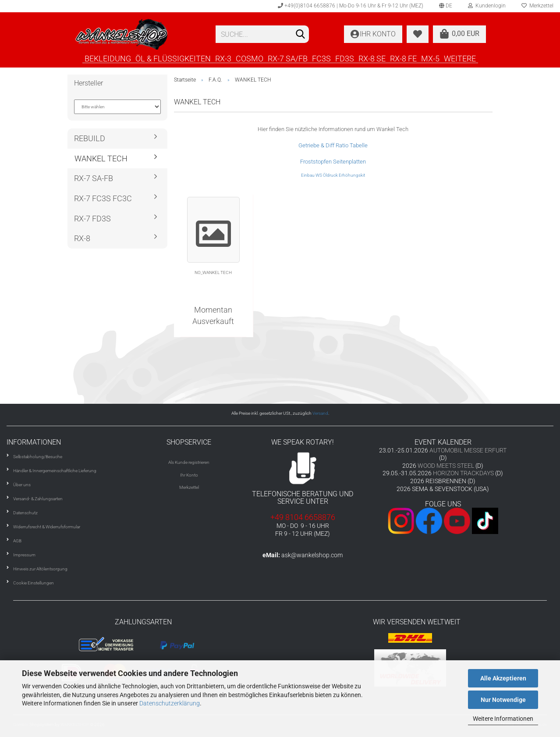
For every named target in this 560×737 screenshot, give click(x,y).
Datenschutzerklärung (170, 703)
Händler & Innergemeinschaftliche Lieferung (55, 471)
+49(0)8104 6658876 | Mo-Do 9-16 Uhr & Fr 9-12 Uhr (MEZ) (351, 6)
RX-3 (223, 58)
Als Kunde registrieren (189, 462)
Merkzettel (189, 487)
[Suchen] (301, 35)
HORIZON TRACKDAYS (463, 473)
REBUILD (90, 138)
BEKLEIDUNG (108, 58)
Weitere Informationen (503, 719)
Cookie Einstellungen (34, 583)
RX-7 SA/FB (288, 58)
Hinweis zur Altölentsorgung (40, 569)
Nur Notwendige (503, 700)
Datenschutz (25, 513)
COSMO (250, 58)
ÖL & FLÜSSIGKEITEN (173, 58)
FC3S (321, 58)
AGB (17, 541)
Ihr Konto (189, 475)
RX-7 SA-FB (94, 178)
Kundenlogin (487, 6)
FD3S (345, 58)
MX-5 (430, 58)
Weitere (460, 58)
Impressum (24, 555)
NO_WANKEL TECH (213, 272)
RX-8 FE (403, 58)
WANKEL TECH (101, 158)
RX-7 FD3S (92, 219)
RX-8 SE (372, 58)
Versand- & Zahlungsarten (38, 499)
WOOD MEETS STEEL (446, 466)
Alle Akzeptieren (503, 678)
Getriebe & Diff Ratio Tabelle (333, 145)
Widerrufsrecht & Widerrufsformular (47, 527)
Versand (320, 413)
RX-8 (82, 238)
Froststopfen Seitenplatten (333, 162)
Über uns (22, 485)
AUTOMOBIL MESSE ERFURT (468, 450)
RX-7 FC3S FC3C (103, 198)
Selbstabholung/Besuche (38, 457)
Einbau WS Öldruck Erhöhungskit (333, 175)
